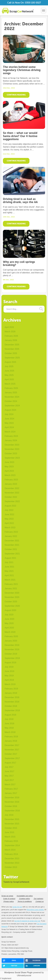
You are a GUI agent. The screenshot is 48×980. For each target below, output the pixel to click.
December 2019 (12, 645)
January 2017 (11, 793)
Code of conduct (9, 899)
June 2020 (9, 619)
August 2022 (10, 506)
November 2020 (12, 597)
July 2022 (9, 510)
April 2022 (9, 523)
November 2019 (12, 649)
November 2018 (12, 702)
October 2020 (11, 602)
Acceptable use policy (25, 896)
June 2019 (9, 671)
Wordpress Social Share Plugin (19, 973)
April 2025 (9, 379)
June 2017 (9, 771)
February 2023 (11, 480)
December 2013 (12, 859)
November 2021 (12, 545)
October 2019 (11, 654)
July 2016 (9, 815)
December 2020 (12, 593)
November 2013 (12, 863)
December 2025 (12, 345)
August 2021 (10, 558)
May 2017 (9, 776)
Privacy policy (9, 901)
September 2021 (12, 554)
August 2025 (10, 362)
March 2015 (10, 837)
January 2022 (11, 536)
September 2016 (12, 811)
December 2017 (12, 745)
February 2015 (11, 841)
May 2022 (9, 519)
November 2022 (12, 493)
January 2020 (11, 641)
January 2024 (11, 440)
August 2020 (10, 610)
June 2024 (9, 419)
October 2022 (11, 497)
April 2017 (9, 780)
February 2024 (11, 436)
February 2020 (11, 636)
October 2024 (11, 401)
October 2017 (11, 754)
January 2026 (11, 340)
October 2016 (11, 806)
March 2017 (10, 784)
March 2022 (10, 528)
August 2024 (10, 410)
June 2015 (9, 832)
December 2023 (12, 445)
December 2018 (12, 697)
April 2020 (9, 628)
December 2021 (12, 541)
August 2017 (10, 763)
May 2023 (9, 467)
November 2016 (12, 802)
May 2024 (9, 423)
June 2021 (9, 567)
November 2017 (12, 750)
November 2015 (12, 824)
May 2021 (9, 571)
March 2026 (10, 332)
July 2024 (9, 414)
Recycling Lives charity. (35, 910)
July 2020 (9, 615)
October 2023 (11, 453)
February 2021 (11, 584)
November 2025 (12, 349)
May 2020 (9, 623)
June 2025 (9, 371)
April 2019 (9, 680)
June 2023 (9, 462)
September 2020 (12, 606)
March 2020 (10, 632)
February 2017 (11, 789)
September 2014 (12, 845)
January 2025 (11, 393)
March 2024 (10, 432)
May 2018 (9, 728)
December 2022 (12, 488)
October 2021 (11, 549)
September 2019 (12, 658)
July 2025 (9, 366)
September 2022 (12, 501)
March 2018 (10, 732)
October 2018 (11, 706)
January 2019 (11, 693)
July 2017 (9, 767)
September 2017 (12, 758)
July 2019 (9, 667)
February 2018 (11, 737)
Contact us (39, 901)
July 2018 (9, 719)
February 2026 (11, 336)
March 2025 (10, 384)
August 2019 (10, 663)
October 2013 (11, 867)
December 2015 (12, 819)
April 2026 (9, 327)
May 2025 (9, 375)
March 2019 (10, 684)
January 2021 (11, 588)
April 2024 (9, 427)
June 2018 (9, 724)
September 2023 (12, 458)
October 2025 (11, 353)
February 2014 (11, 854)
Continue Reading (16, 95)
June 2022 (9, 514)
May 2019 (9, 676)
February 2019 (11, 689)
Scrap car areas (7, 896)
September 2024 (12, 406)
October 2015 (11, 828)
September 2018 (12, 710)
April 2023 (9, 471)
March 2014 (10, 850)
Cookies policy (24, 899)
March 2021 (10, 580)
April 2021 (9, 575)
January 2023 (11, 484)
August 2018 (10, 715)
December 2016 (12, 798)
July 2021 (9, 562)
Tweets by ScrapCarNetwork (16, 882)
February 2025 (11, 388)
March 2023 (10, 475)
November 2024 (12, 397)
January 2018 (11, 741)
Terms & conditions (25, 901)
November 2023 (12, 449)
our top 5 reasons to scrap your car (27, 921)
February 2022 (11, 532)
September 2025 (12, 358)
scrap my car (17, 907)
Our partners (38, 899)
